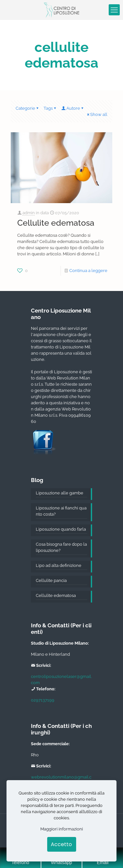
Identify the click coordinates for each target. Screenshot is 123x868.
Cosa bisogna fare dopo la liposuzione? (61, 547)
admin (29, 213)
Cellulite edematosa (56, 223)
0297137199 (43, 700)
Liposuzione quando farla (61, 529)
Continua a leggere (88, 271)
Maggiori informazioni (62, 829)
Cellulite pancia (51, 580)
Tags (50, 108)
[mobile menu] (114, 10)
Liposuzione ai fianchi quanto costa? (61, 511)
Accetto (61, 844)
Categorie (27, 108)
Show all (97, 114)
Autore (73, 108)
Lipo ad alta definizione (59, 565)
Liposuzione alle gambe (60, 493)
